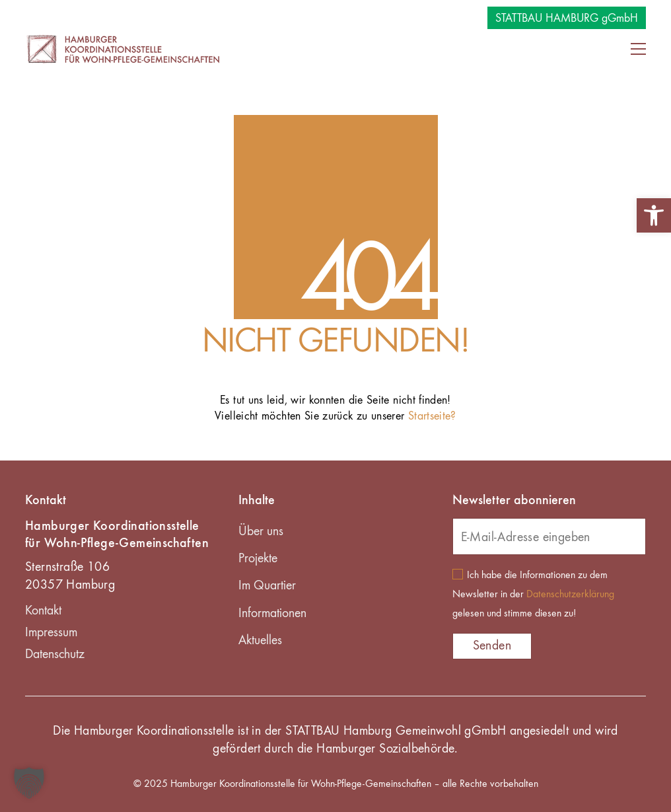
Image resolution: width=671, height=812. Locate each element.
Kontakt (43, 611)
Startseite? (432, 416)
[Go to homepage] (124, 49)
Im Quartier (267, 586)
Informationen (272, 614)
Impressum (51, 633)
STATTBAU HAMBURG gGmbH (567, 18)
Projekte (258, 559)
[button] (654, 215)
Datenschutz (55, 655)
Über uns (261, 532)
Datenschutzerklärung (570, 595)
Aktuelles (260, 641)
